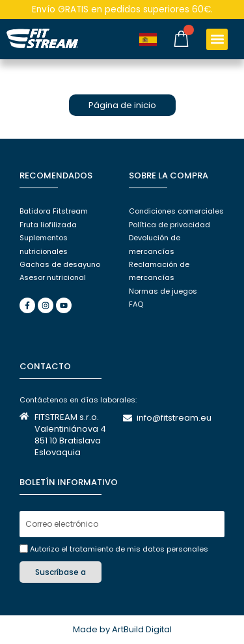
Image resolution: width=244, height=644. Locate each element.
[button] (217, 39)
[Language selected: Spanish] (153, 39)
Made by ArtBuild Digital (122, 629)
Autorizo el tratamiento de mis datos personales (119, 549)
